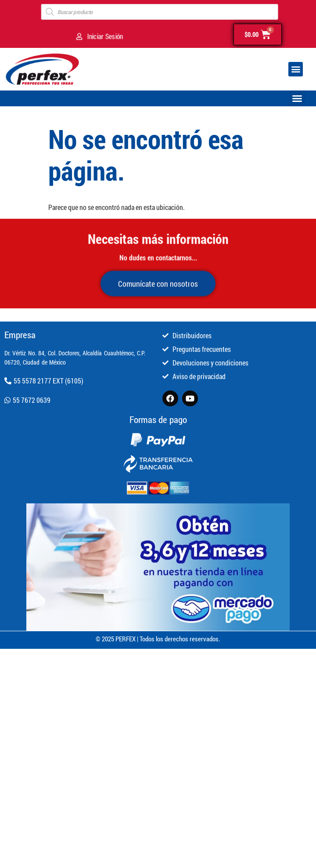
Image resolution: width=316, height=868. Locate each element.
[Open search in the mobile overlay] (160, 12)
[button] (296, 69)
